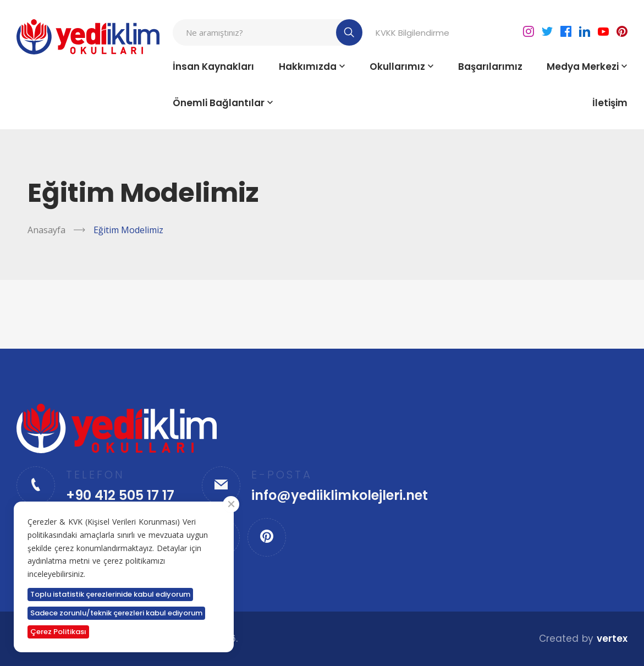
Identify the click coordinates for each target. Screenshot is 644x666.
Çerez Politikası (58, 632)
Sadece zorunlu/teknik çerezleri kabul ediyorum (116, 613)
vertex (612, 639)
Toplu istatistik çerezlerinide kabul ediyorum (110, 594)
